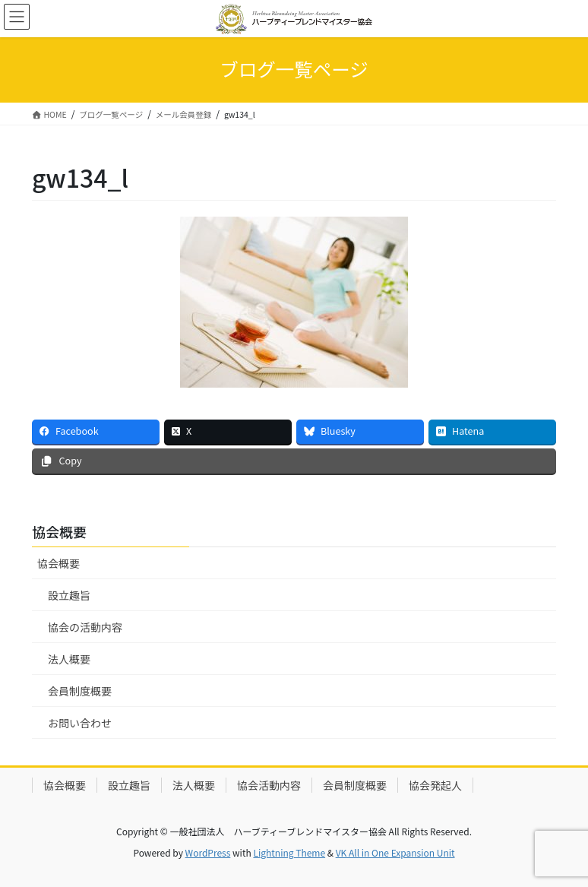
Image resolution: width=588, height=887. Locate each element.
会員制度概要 (80, 691)
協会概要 (58, 563)
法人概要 (69, 659)
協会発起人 (435, 785)
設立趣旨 (69, 595)
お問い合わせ (80, 723)
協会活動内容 (269, 785)
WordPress (208, 852)
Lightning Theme (289, 852)
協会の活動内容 (85, 627)
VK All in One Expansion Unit (395, 852)
